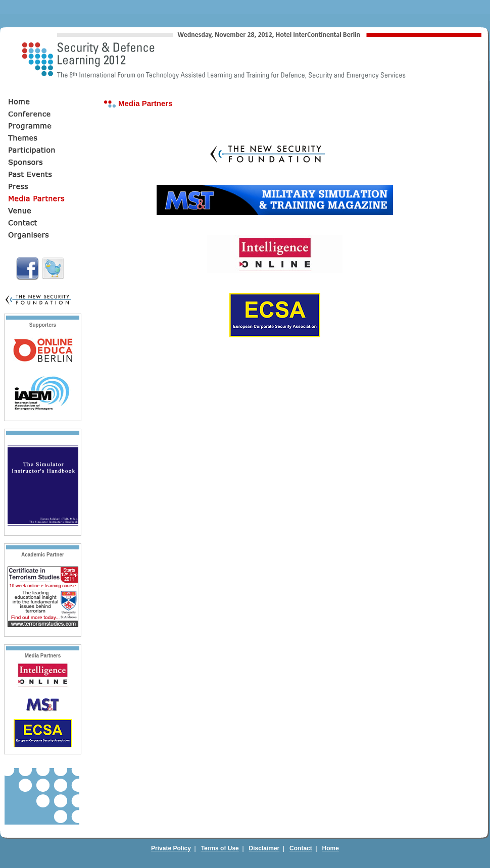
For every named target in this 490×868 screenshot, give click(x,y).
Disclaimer (264, 848)
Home (331, 848)
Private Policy (171, 848)
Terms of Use (220, 848)
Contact (301, 848)
